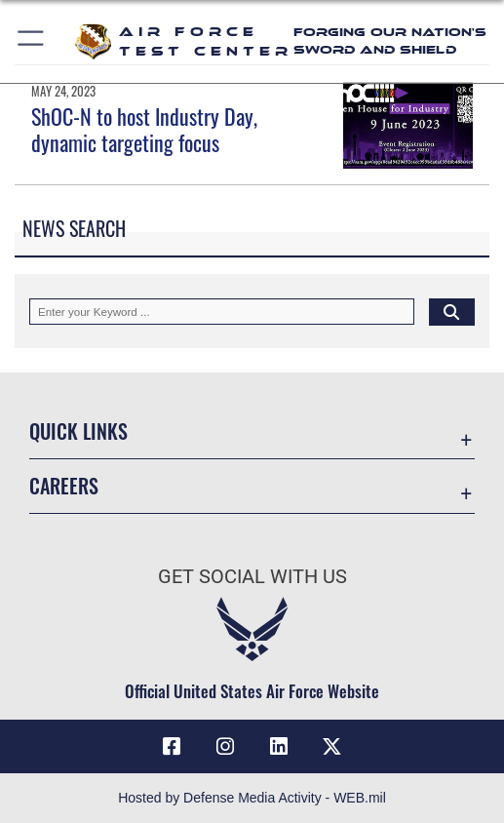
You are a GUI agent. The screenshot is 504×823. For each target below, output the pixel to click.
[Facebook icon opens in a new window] (172, 747)
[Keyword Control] (222, 312)
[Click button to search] (452, 312)
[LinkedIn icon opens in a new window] (279, 747)
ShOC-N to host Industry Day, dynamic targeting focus (144, 129)
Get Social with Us (252, 577)
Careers (64, 486)
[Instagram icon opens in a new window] (225, 747)
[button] (32, 41)
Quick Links (78, 431)
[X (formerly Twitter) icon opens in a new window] (332, 747)
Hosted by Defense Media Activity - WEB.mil (252, 798)
